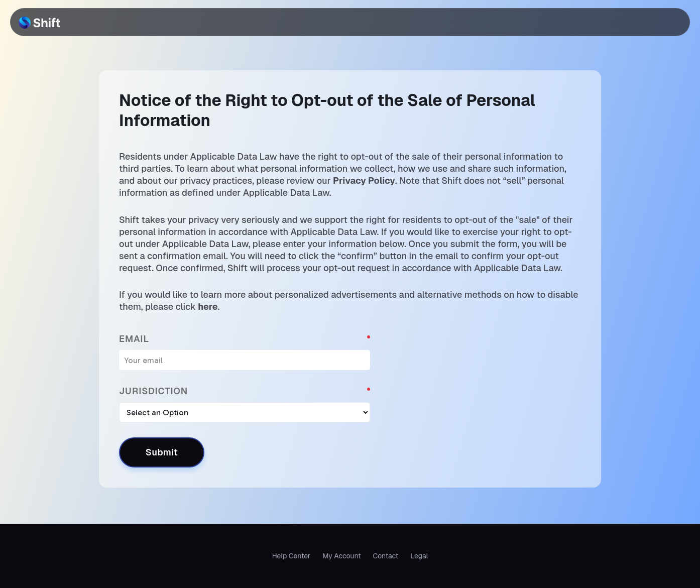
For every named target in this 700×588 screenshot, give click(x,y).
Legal (419, 556)
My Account (341, 556)
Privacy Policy (364, 181)
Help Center (291, 556)
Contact (385, 556)
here (208, 307)
